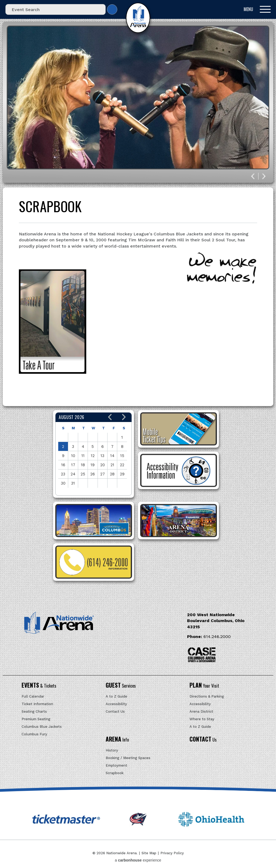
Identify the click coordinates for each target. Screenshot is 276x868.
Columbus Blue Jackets (42, 727)
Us (203, 740)
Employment (116, 765)
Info (117, 740)
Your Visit (204, 686)
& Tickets (39, 686)
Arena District (201, 711)
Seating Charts (34, 711)
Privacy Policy (172, 853)
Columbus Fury (34, 734)
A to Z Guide (116, 696)
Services (121, 686)
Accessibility (116, 704)
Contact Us (115, 711)
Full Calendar (33, 696)
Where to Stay (202, 719)
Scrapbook (115, 773)
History (112, 750)
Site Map (149, 853)
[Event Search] (56, 9)
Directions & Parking (207, 696)
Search (112, 9)
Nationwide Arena (138, 18)
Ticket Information (37, 704)
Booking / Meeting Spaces (128, 758)
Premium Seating (36, 719)
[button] (110, 417)
